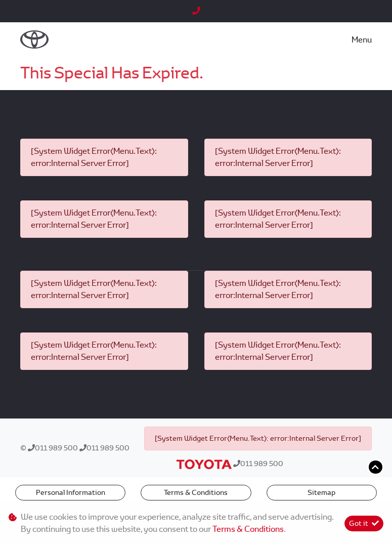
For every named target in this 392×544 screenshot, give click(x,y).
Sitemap (321, 492)
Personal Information (71, 492)
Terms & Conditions (196, 492)
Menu (362, 40)
